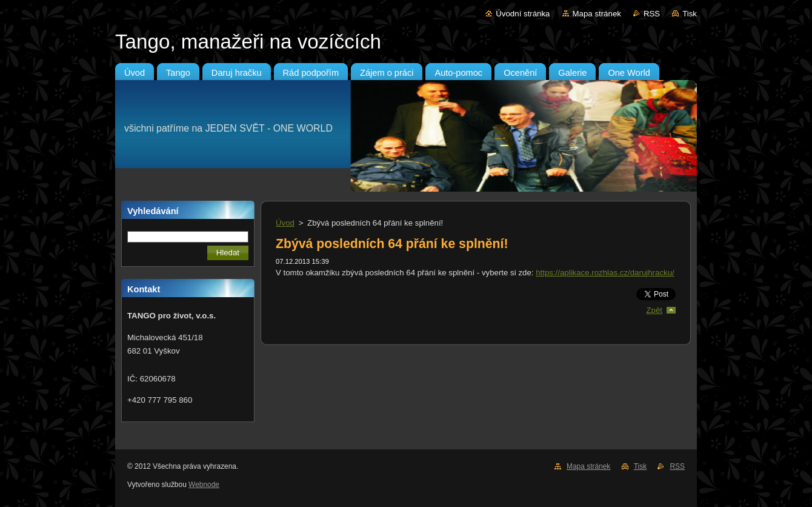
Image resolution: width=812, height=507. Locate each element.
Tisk (690, 14)
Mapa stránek (597, 14)
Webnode (204, 485)
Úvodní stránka (523, 14)
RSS (652, 14)
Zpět (654, 310)
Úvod (285, 223)
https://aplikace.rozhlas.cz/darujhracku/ (605, 273)
